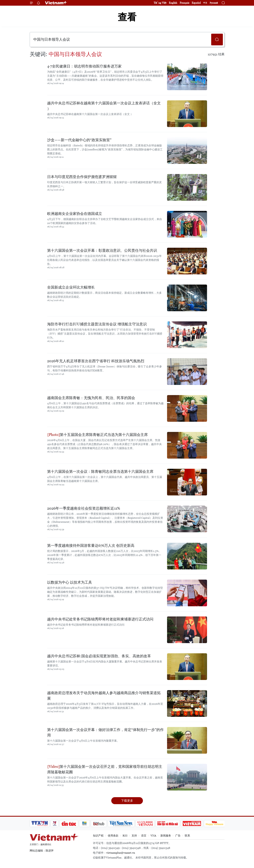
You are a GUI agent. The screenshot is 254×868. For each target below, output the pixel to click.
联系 (187, 836)
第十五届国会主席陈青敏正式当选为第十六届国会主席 (98, 435)
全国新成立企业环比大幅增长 (71, 287)
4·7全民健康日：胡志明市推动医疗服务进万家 (84, 66)
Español (196, 3)
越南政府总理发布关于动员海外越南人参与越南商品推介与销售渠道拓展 (104, 696)
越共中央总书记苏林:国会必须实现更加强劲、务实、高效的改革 (99, 656)
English (173, 3)
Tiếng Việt (160, 3)
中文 (205, 3)
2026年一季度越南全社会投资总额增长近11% (84, 508)
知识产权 (98, 836)
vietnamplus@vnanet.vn (121, 853)
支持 (134, 836)
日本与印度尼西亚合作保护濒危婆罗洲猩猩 (82, 177)
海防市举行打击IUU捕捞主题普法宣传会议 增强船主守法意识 (97, 324)
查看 (127, 17)
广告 (178, 836)
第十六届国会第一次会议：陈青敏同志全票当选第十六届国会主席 (100, 472)
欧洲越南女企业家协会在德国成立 (75, 214)
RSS (125, 836)
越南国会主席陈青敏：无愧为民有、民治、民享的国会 (91, 398)
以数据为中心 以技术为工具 (70, 582)
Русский (214, 3)
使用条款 (113, 836)
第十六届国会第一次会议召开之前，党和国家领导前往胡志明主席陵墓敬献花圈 (105, 769)
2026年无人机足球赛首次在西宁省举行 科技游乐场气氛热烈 (96, 361)
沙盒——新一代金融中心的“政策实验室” (79, 140)
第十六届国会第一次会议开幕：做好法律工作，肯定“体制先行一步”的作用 (105, 732)
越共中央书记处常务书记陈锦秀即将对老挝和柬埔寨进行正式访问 (100, 619)
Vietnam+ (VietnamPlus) (56, 3)
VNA (153, 836)
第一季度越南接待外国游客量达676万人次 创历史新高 (91, 546)
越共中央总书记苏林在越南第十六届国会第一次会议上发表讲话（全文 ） (104, 106)
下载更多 (127, 801)
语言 (144, 836)
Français (184, 3)
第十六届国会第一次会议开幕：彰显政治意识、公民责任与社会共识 (102, 250)
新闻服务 (166, 836)
